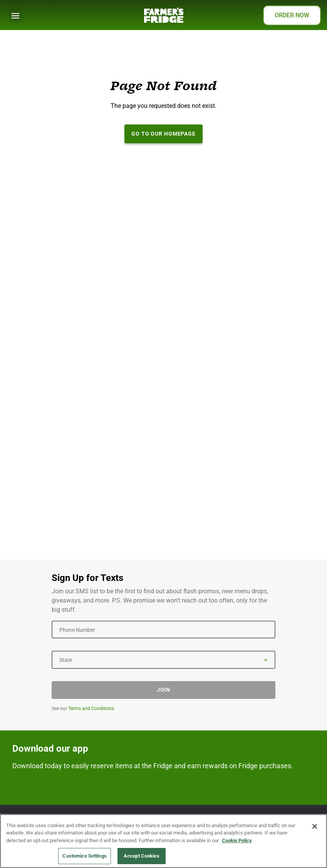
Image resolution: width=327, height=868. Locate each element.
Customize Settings (84, 856)
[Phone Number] (163, 630)
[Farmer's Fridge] (164, 15)
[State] (163, 660)
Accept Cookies (142, 856)
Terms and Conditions (91, 709)
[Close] (315, 826)
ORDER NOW (292, 15)
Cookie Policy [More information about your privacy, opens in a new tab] (237, 840)
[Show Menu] (15, 16)
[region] (163, 841)
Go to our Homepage (163, 134)
